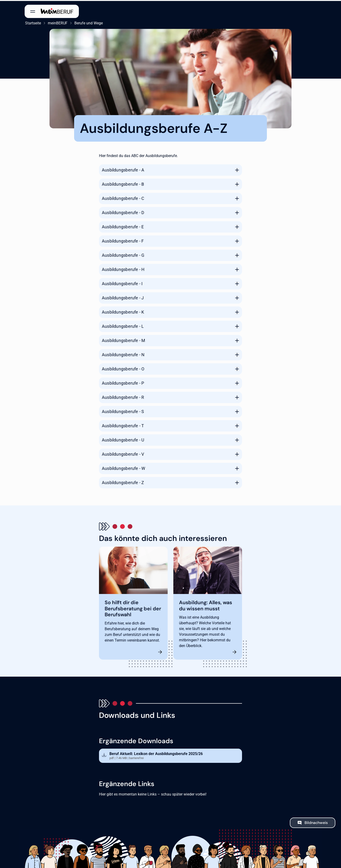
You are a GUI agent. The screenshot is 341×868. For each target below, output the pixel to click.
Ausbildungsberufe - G (123, 254)
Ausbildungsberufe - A (123, 169)
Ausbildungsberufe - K (123, 311)
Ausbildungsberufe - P (123, 382)
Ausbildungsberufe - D (123, 212)
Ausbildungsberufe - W (123, 467)
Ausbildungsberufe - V (123, 453)
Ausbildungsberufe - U (123, 439)
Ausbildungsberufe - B (123, 183)
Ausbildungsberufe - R (123, 396)
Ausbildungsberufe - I (122, 283)
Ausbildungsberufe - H (123, 268)
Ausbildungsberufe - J (123, 297)
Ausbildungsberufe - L (123, 325)
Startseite (33, 22)
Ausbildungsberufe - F (123, 240)
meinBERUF (57, 22)
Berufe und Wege (88, 22)
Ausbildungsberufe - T (123, 425)
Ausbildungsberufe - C (123, 197)
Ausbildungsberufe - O (123, 368)
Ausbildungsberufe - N (123, 354)
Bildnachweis (316, 822)
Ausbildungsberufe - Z (123, 482)
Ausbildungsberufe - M (123, 340)
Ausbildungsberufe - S (123, 411)
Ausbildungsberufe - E (123, 226)
